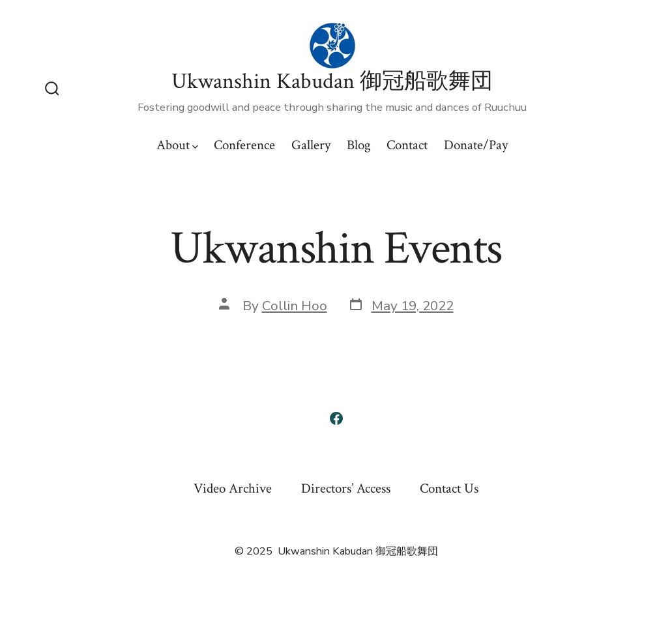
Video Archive (233, 488)
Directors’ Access (346, 488)
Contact (407, 145)
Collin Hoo (295, 306)
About (177, 145)
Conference (244, 145)
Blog (359, 145)
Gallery (311, 145)
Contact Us (449, 488)
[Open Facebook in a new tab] (336, 418)
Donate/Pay (476, 145)
